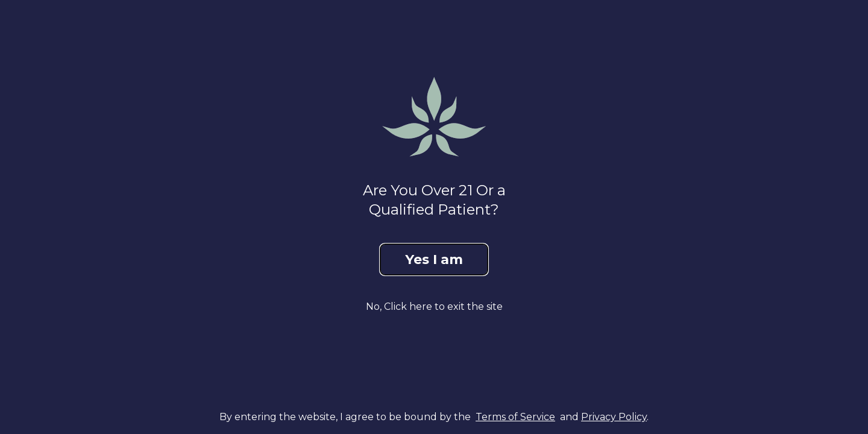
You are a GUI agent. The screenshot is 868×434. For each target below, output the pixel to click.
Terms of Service (515, 417)
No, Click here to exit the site (434, 307)
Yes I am (434, 259)
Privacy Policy (614, 417)
